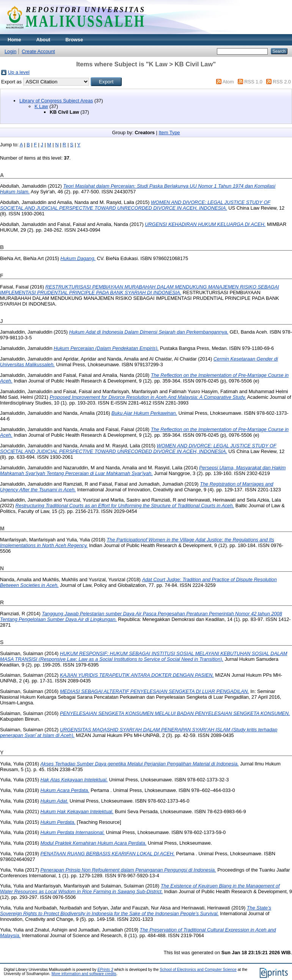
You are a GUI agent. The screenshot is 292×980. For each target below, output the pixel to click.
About (43, 40)
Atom (228, 82)
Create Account (38, 51)
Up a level (19, 72)
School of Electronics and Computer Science (198, 970)
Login (10, 51)
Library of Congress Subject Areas (56, 101)
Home (14, 40)
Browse (74, 40)
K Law (41, 106)
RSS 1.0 (253, 82)
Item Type (169, 132)
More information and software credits (84, 974)
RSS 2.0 (282, 82)
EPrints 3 (105, 970)
